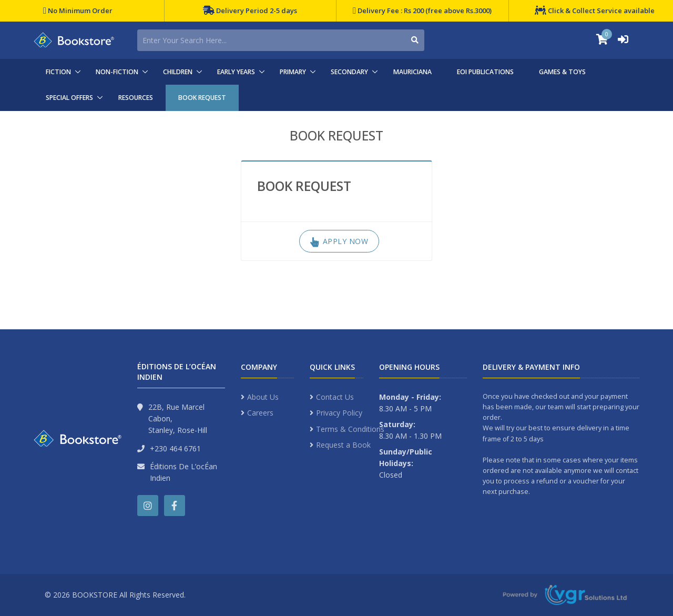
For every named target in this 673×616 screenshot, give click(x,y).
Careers (260, 413)
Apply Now (339, 241)
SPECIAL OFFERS (69, 98)
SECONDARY (349, 72)
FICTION (58, 72)
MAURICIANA (412, 72)
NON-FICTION (117, 72)
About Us (263, 397)
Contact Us (335, 397)
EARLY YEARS (236, 72)
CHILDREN (178, 72)
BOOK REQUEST (202, 98)
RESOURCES (136, 98)
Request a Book (343, 445)
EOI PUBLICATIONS (485, 72)
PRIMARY (293, 72)
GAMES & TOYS (562, 72)
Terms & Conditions (350, 429)
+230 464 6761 (175, 448)
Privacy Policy (339, 413)
